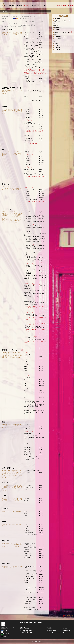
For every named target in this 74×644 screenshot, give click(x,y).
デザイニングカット (59, 19)
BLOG (34, 5)
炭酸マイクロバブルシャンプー (62, 21)
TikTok (4, 636)
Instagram (5, 632)
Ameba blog (5, 635)
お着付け (56, 43)
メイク (56, 41)
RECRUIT (42, 5)
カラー (56, 23)
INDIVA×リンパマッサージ (63, 32)
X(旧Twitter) (5, 633)
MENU (27, 5)
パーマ (56, 25)
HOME (11, 5)
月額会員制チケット (59, 37)
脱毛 (55, 35)
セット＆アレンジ (59, 39)
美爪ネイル (57, 50)
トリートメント (58, 30)
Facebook (5, 630)
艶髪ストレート (58, 27)
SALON (19, 5)
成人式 (56, 45)
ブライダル (57, 48)
